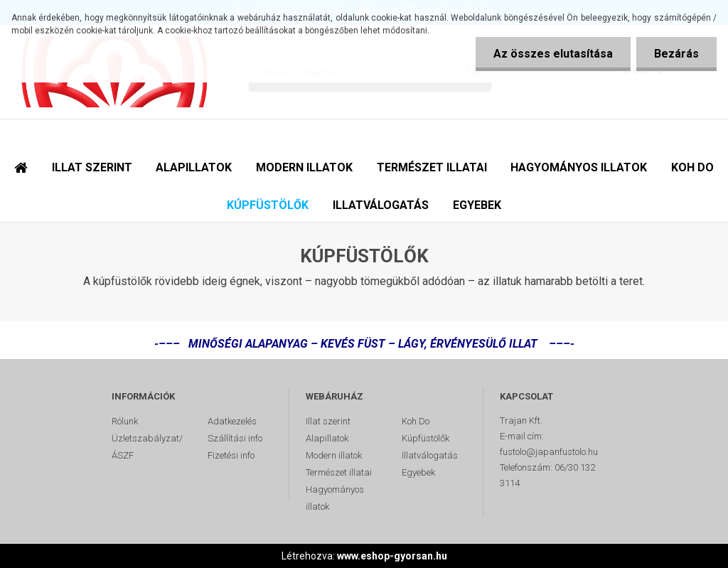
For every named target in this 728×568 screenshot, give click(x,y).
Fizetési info (231, 455)
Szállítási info (235, 438)
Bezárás (676, 54)
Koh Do (416, 421)
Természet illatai (339, 472)
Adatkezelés (232, 421)
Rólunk (125, 421)
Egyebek (418, 472)
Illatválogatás (430, 455)
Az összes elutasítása (553, 54)
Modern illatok (334, 455)
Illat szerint (328, 421)
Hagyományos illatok (335, 498)
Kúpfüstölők (425, 438)
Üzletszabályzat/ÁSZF (147, 447)
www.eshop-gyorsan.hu (392, 556)
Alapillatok (327, 438)
